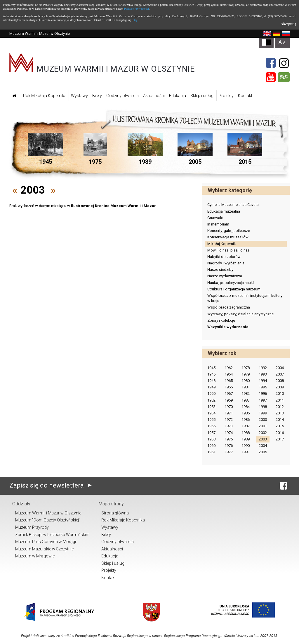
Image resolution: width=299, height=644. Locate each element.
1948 (211, 381)
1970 (229, 407)
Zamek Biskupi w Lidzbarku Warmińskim (52, 535)
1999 (263, 413)
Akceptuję (288, 24)
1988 (246, 433)
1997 (263, 400)
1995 (263, 387)
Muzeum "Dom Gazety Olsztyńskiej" (48, 520)
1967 (229, 394)
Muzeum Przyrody (32, 527)
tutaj (135, 20)
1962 (229, 368)
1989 (246, 439)
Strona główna (115, 513)
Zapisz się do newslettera (52, 485)
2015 (280, 426)
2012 (280, 407)
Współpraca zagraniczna (229, 307)
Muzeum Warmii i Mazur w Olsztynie (48, 513)
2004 (263, 446)
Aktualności (154, 96)
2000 (263, 420)
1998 (263, 407)
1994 (263, 381)
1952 (211, 400)
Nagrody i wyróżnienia (226, 263)
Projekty (226, 96)
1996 (263, 394)
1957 (211, 433)
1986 (246, 420)
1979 (246, 374)
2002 (263, 433)
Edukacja (178, 96)
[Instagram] (284, 63)
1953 (211, 407)
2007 (280, 374)
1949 (211, 387)
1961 (211, 452)
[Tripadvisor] (284, 77)
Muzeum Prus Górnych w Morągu (46, 542)
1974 (229, 433)
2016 (280, 433)
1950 (211, 394)
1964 (229, 374)
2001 (263, 426)
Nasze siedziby (220, 270)
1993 (263, 374)
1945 (211, 368)
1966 (229, 387)
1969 (229, 400)
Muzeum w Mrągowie (35, 556)
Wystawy (79, 96)
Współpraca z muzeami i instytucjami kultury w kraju (245, 298)
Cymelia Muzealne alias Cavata (233, 205)
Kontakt (245, 96)
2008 (280, 381)
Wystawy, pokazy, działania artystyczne (240, 314)
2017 (280, 439)
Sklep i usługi (202, 96)
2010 (280, 394)
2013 (280, 413)
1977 (229, 452)
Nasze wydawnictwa (225, 276)
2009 (280, 387)
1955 (211, 420)
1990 (246, 446)
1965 (229, 381)
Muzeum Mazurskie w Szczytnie (44, 549)
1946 (211, 374)
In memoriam (218, 224)
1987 (246, 426)
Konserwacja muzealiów (228, 237)
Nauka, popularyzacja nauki (231, 283)
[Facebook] (271, 63)
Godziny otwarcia (122, 96)
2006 (280, 368)
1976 (229, 446)
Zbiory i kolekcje (221, 320)
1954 (211, 413)
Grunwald (215, 218)
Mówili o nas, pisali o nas (228, 250)
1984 (246, 407)
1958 (211, 439)
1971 (229, 413)
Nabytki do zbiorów (224, 257)
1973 (229, 426)
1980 (246, 381)
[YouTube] (271, 77)
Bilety (97, 96)
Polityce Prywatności (137, 9)
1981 (246, 387)
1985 (246, 413)
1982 (246, 394)
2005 (263, 452)
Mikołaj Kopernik (222, 244)
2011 (280, 400)
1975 (229, 439)
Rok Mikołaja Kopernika (45, 96)
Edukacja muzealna (224, 211)
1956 (211, 426)
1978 (246, 368)
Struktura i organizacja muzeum (234, 289)
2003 (263, 439)
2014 (280, 420)
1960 (211, 446)
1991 (246, 452)
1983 (246, 400)
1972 (229, 420)
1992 (263, 368)
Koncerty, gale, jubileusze (229, 231)
